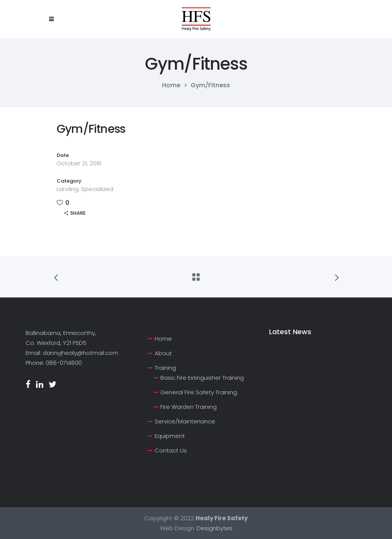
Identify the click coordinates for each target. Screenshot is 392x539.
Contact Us (171, 450)
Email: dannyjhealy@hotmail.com (72, 353)
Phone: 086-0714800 (54, 363)
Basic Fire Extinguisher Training (202, 378)
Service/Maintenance (185, 421)
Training (165, 368)
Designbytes (215, 528)
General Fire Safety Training (199, 392)
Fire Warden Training (189, 407)
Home (171, 85)
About (163, 353)
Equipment (170, 436)
